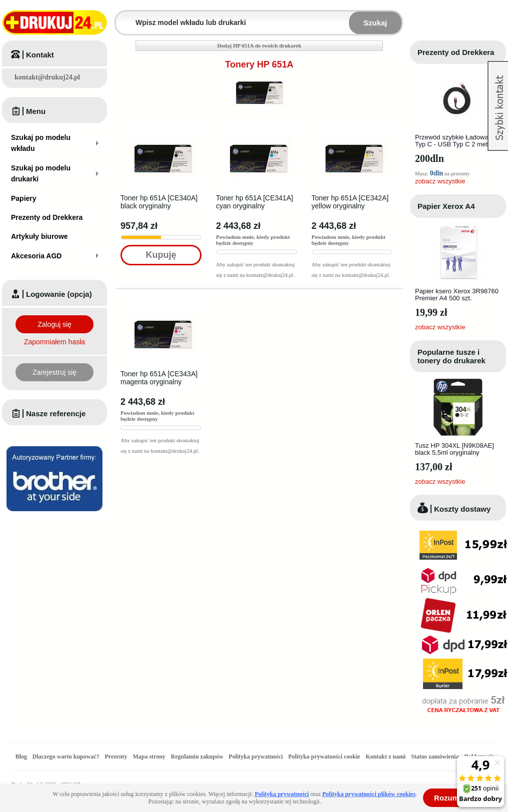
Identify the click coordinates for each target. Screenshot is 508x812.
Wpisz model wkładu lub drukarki (122, 17)
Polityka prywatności (255, 757)
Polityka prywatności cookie (324, 757)
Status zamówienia (436, 757)
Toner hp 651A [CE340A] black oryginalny (159, 202)
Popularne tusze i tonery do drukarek (451, 356)
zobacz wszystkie (440, 181)
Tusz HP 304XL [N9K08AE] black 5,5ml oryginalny (454, 449)
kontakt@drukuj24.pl (47, 77)
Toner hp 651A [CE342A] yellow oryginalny (350, 202)
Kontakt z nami (385, 757)
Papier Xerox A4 (446, 206)
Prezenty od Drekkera (456, 52)
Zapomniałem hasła (54, 342)
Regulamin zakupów (197, 757)
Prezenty (116, 757)
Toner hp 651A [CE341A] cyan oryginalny (254, 202)
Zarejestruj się (54, 372)
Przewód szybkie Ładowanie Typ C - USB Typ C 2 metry (456, 141)
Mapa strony (149, 757)
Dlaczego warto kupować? (66, 757)
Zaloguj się (54, 324)
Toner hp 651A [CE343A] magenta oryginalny (159, 378)
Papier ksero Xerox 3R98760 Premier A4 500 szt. (457, 295)
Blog (21, 757)
